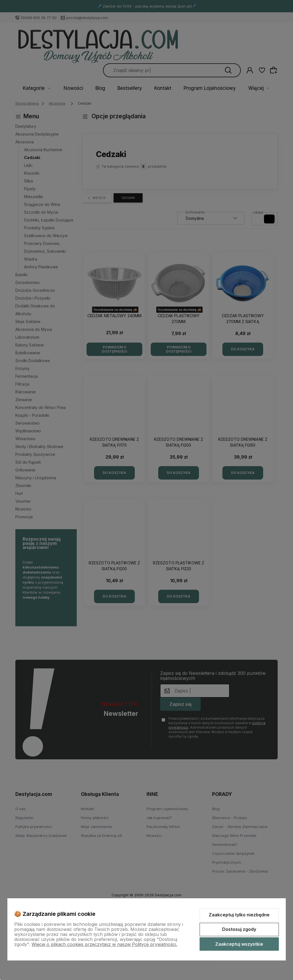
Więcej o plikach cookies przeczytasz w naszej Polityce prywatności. (104, 944)
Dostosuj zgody (239, 929)
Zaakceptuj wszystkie (239, 944)
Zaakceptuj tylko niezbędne (239, 915)
